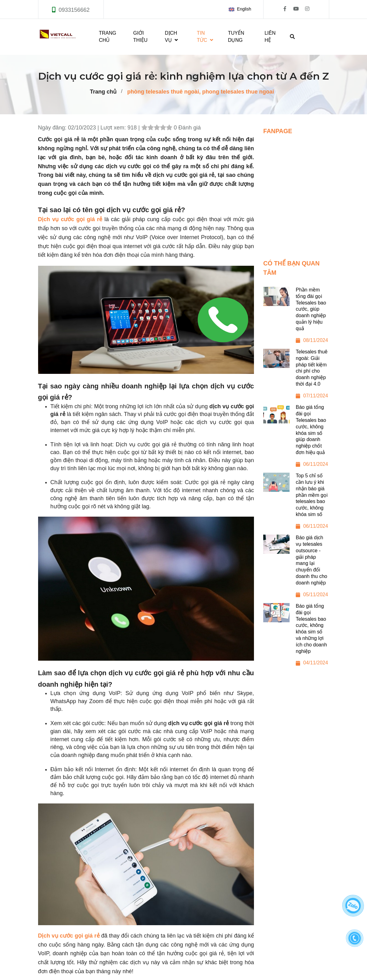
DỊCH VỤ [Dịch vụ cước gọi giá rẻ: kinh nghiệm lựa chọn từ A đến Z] (171, 37)
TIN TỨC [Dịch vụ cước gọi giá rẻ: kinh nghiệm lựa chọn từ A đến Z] (205, 37)
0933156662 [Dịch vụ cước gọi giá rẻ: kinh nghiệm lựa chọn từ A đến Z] (74, 10)
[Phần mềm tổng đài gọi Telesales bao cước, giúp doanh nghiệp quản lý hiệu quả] (296, 318)
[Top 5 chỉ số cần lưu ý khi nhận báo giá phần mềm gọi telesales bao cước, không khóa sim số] (296, 504)
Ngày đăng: (53, 128)
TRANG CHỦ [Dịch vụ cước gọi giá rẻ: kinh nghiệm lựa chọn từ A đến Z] (107, 37)
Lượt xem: (114, 128)
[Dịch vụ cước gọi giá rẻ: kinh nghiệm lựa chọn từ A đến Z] (69, 936)
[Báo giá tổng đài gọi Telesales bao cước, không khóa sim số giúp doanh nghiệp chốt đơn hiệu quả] (296, 438)
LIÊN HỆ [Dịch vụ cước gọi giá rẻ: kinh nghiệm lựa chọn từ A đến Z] (270, 37)
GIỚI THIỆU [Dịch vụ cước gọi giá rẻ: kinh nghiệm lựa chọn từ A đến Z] (140, 37)
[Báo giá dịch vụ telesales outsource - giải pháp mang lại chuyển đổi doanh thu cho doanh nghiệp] (296, 569)
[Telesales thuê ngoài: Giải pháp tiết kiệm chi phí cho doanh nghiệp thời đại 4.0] (296, 376)
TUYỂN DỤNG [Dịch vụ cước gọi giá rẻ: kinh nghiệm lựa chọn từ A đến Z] (236, 37)
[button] (241, 9)
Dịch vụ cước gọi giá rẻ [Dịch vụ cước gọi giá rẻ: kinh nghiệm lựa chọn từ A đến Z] (70, 219)
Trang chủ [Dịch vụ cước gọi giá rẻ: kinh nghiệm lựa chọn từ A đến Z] (103, 92)
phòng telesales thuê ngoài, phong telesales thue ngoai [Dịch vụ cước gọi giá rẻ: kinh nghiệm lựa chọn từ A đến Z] (201, 92)
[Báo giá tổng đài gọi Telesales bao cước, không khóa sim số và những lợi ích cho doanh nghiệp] (296, 637)
